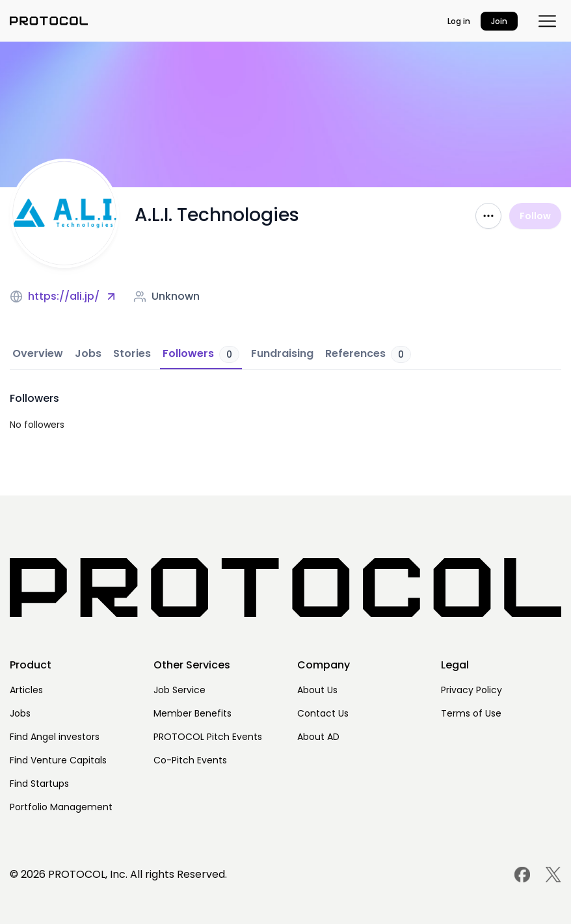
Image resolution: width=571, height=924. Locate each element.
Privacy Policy (471, 690)
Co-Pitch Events (190, 760)
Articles (26, 690)
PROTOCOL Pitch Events (208, 737)
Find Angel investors (55, 737)
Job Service (179, 690)
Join (499, 21)
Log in (459, 21)
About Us (317, 690)
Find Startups (39, 784)
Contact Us (323, 713)
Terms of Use (471, 713)
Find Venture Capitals (58, 760)
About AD (318, 737)
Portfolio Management (61, 807)
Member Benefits (193, 713)
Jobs (20, 713)
